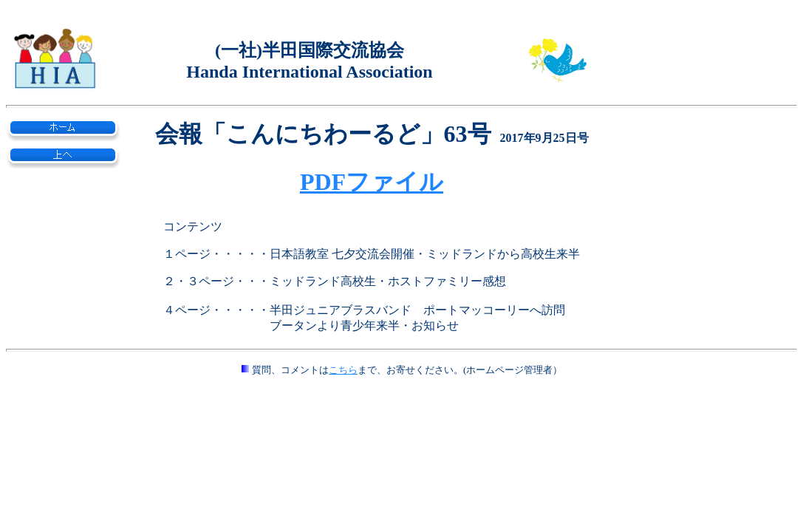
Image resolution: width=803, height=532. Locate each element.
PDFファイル (372, 182)
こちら (343, 370)
